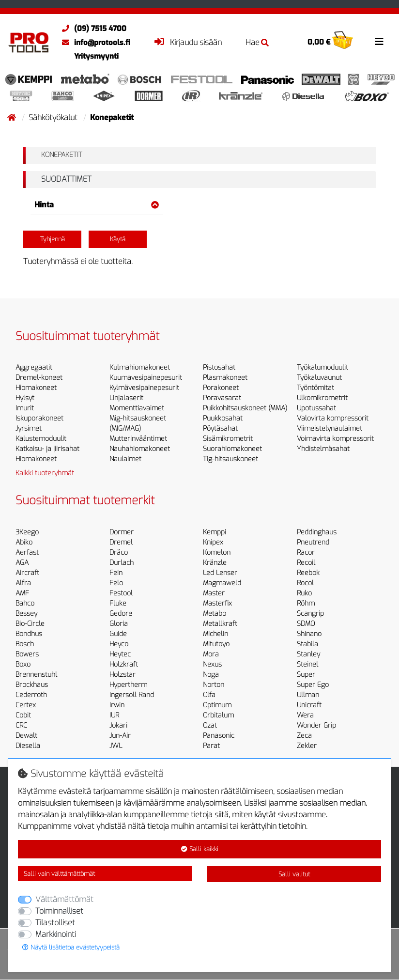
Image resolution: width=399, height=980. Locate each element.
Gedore (121, 614)
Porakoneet (221, 388)
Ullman (308, 695)
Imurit (25, 408)
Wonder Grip (316, 725)
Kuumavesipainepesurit (146, 378)
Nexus (212, 664)
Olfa (209, 695)
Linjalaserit (126, 398)
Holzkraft (124, 664)
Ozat (210, 725)
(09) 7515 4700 (92, 29)
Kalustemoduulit (41, 439)
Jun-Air (120, 736)
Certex (26, 705)
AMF (22, 593)
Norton (214, 685)
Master (214, 593)
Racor (306, 552)
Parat (211, 746)
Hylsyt (25, 398)
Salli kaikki (200, 849)
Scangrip (310, 614)
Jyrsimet (29, 428)
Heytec (120, 654)
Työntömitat (315, 388)
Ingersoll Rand (132, 695)
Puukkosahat (223, 418)
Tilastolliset (55, 923)
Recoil (306, 563)
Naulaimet (125, 459)
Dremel (121, 542)
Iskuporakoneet (39, 418)
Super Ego (313, 685)
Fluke (118, 603)
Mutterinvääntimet (138, 439)
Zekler (307, 746)
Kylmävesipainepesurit (144, 388)
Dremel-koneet (39, 378)
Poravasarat (222, 398)
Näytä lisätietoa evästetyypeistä (71, 947)
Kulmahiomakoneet (140, 367)
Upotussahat (316, 408)
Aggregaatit (34, 367)
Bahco (25, 603)
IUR (114, 715)
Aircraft (27, 573)
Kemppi (215, 532)
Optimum (217, 705)
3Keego (27, 532)
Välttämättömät (64, 899)
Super (306, 675)
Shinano (309, 634)
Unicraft (309, 705)
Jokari (118, 725)
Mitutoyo (216, 644)
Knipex (213, 542)
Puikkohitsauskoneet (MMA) (245, 408)
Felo (116, 583)
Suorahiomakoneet (232, 449)
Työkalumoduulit (322, 367)
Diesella (28, 746)
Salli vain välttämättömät (59, 874)
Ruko (304, 593)
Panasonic (219, 736)
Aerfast (27, 552)
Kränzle (215, 563)
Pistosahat (219, 367)
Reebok (308, 573)
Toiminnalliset (59, 911)
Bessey (26, 614)
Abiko (24, 542)
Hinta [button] (97, 205)
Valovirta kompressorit (333, 418)
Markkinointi (56, 934)
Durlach (122, 563)
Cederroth (31, 695)
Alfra (23, 583)
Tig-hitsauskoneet (230, 459)
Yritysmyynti (96, 56)
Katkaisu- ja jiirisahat (47, 449)
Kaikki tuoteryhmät (45, 473)
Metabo (215, 614)
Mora (211, 654)
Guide (118, 634)
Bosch (25, 644)
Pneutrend (313, 542)
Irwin (117, 705)
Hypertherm (128, 685)
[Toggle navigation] (379, 42)
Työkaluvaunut (319, 378)
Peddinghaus (317, 532)
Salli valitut (294, 874)
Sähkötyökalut (54, 117)
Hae (257, 42)
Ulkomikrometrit (322, 398)
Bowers (27, 654)
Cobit (23, 715)
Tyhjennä (53, 239)
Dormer (122, 532)
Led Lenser (220, 573)
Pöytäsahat (220, 428)
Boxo (23, 664)
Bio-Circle (30, 624)
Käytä (118, 239)
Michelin (215, 634)
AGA (22, 563)
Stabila (307, 644)
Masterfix (217, 603)
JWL (116, 746)
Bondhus (29, 634)
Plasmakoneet (225, 378)
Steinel (307, 664)
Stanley (308, 654)
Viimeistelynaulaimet (330, 428)
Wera (305, 715)
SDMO (306, 624)
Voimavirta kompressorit (335, 439)
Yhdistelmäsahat (323, 449)
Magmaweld (222, 583)
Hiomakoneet (36, 388)
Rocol (305, 583)
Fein (116, 573)
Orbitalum (218, 715)
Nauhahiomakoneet (140, 449)
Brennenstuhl (36, 675)
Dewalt (26, 736)
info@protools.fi (94, 43)
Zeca (304, 736)
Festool (121, 593)
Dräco (119, 552)
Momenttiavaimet (137, 408)
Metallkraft (220, 624)
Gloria (119, 624)
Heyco (119, 644)
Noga (211, 675)
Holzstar (123, 675)
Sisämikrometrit (228, 439)
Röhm (306, 603)
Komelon (217, 552)
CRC (21, 725)
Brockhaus (32, 685)
